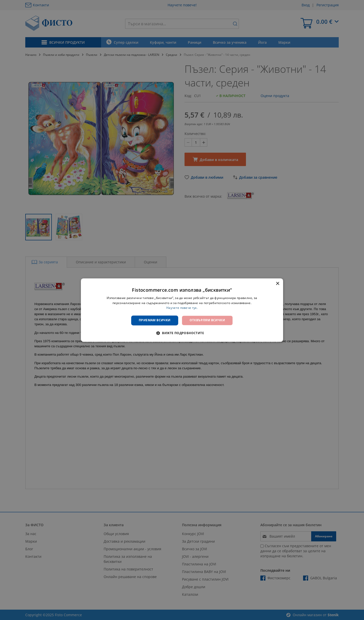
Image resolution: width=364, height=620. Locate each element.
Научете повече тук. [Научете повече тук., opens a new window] (182, 308)
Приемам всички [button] (155, 320)
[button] (182, 333)
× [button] (277, 284)
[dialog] (182, 310)
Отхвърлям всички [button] (207, 320)
